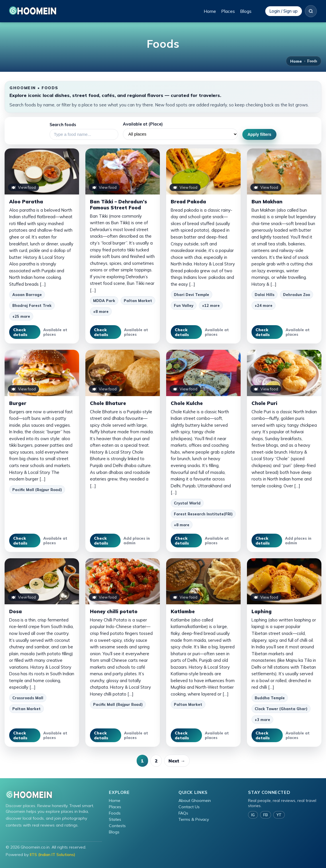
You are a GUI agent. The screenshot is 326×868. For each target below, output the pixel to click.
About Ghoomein (195, 801)
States (115, 819)
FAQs (183, 813)
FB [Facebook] (266, 815)
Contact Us (189, 807)
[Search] (311, 11)
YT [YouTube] (279, 815)
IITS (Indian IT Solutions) (53, 855)
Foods (115, 813)
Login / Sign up (284, 11)
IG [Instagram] (253, 815)
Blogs (246, 11)
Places (228, 11)
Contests (117, 826)
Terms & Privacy (194, 819)
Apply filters (259, 134)
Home (210, 11)
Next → (177, 761)
